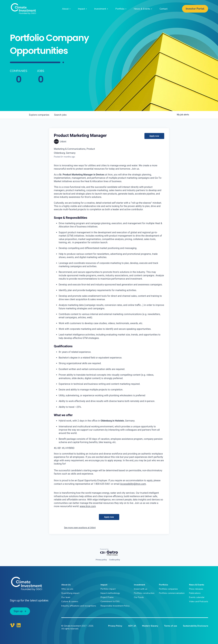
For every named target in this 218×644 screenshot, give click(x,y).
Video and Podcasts (199, 601)
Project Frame (107, 597)
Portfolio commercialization (172, 593)
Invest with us (141, 589)
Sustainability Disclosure (196, 626)
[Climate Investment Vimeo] (12, 625)
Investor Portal (195, 9)
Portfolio (164, 585)
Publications (195, 593)
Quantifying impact (70, 593)
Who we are (67, 589)
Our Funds (139, 597)
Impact (104, 585)
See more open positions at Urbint (80, 528)
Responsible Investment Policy (115, 606)
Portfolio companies (168, 589)
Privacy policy (101, 560)
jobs (60, 115)
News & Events (197, 585)
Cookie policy (115, 560)
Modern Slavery (150, 626)
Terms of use (171, 626)
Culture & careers (70, 601)
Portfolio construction (144, 593)
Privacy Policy (115, 626)
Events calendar (197, 597)
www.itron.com (88, 506)
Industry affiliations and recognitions (79, 606)
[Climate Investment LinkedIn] (19, 625)
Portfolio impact (108, 589)
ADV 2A (132, 626)
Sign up (18, 611)
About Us (66, 585)
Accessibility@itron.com (133, 484)
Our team (66, 597)
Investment (139, 585)
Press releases (196, 589)
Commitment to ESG (110, 601)
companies (39, 115)
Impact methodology (110, 593)
